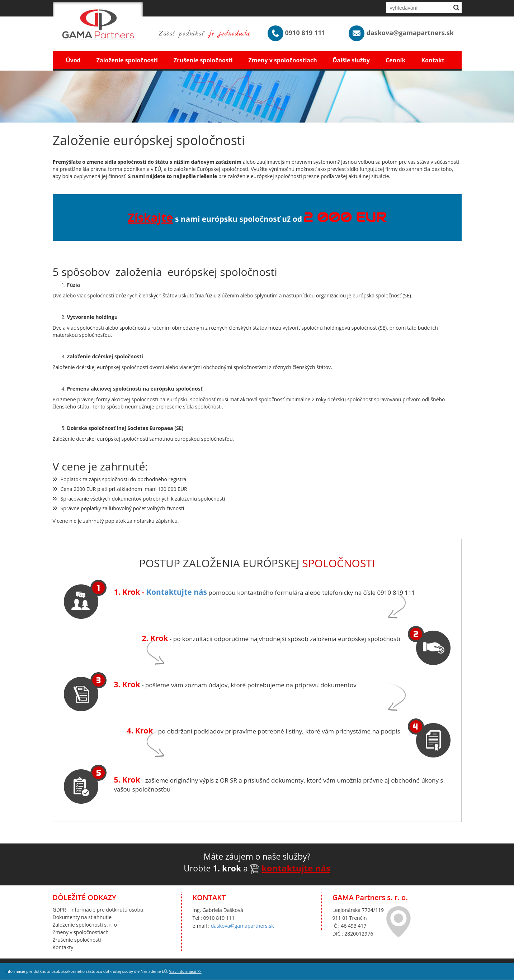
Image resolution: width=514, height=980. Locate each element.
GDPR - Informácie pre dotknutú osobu (98, 910)
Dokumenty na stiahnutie (82, 917)
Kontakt (433, 60)
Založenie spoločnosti (127, 60)
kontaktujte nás (296, 868)
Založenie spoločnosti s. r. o (85, 925)
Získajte (150, 217)
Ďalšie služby (351, 60)
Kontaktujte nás (177, 592)
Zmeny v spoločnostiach (283, 60)
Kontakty (63, 947)
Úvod (73, 60)
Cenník (395, 60)
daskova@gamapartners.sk (242, 926)
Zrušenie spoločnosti (203, 60)
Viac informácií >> (185, 971)
